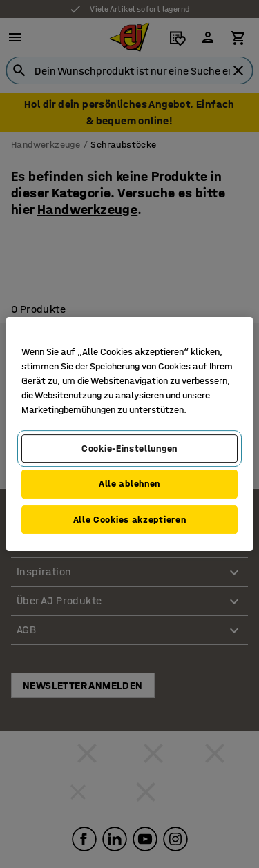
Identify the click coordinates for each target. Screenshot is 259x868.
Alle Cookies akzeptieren (130, 520)
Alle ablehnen (129, 484)
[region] (129, 434)
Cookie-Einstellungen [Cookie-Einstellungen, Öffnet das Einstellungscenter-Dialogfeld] (129, 449)
